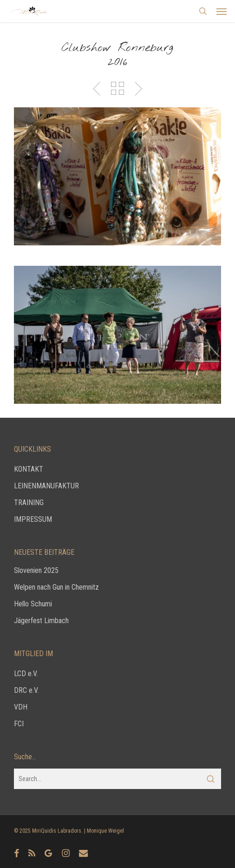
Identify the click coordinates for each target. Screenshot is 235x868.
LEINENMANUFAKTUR (46, 486)
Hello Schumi (33, 604)
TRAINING (29, 503)
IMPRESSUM (33, 519)
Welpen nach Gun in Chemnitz (56, 587)
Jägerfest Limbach (41, 621)
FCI (19, 724)
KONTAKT (29, 469)
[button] (222, 11)
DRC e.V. (26, 690)
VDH (21, 707)
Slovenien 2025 (36, 570)
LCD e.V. (26, 674)
